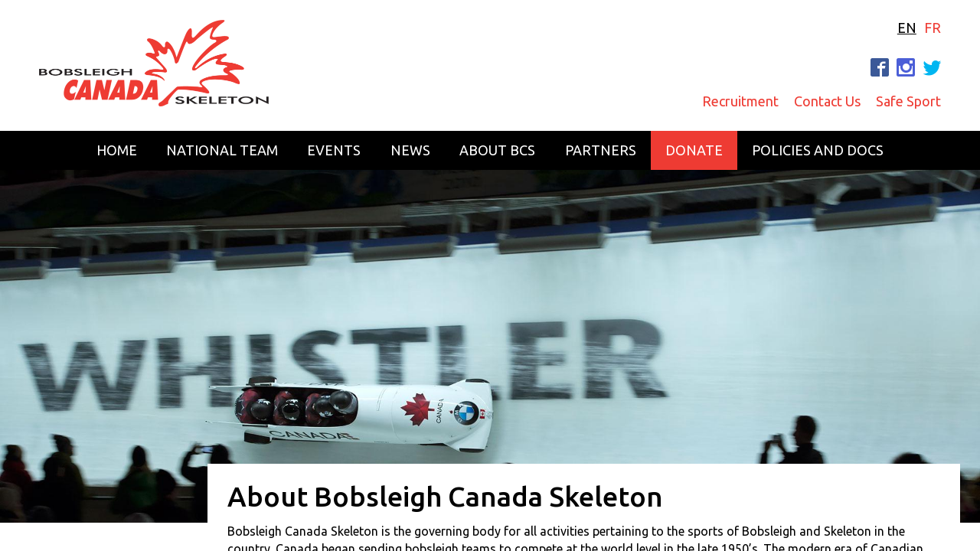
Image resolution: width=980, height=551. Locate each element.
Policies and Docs (818, 150)
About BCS (497, 150)
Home (117, 150)
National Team (222, 150)
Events (334, 150)
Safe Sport (908, 101)
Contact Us (827, 101)
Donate (694, 150)
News (410, 150)
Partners (601, 150)
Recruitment (740, 101)
